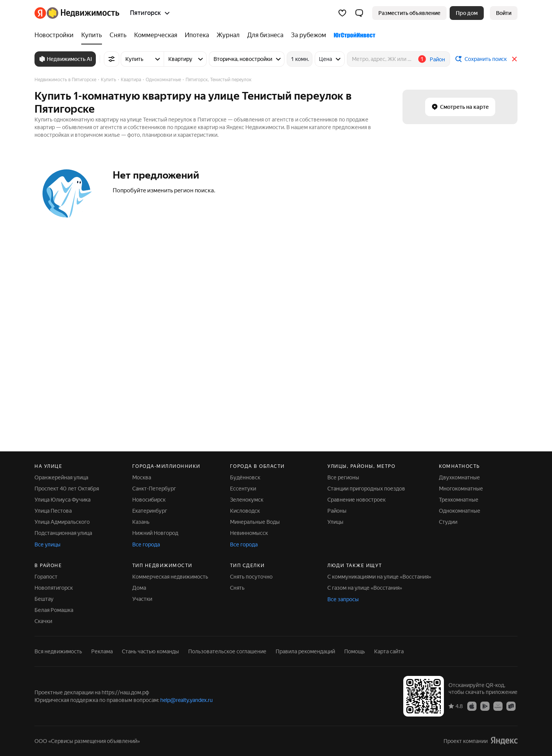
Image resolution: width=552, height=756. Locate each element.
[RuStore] (511, 706)
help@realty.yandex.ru (186, 700)
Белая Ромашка (54, 610)
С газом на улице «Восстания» (365, 588)
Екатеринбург (150, 511)
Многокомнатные (461, 489)
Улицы (335, 522)
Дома (139, 588)
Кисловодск (245, 511)
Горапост (46, 577)
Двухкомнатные (459, 477)
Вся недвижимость (58, 651)
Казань (141, 522)
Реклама (102, 651)
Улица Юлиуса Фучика (62, 500)
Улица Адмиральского (62, 522)
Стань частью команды (150, 651)
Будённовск (245, 477)
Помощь (355, 651)
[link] (504, 13)
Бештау (44, 599)
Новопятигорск (54, 588)
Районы (337, 511)
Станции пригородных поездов (366, 489)
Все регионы (343, 477)
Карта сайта (389, 651)
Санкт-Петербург (154, 489)
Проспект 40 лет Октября (67, 489)
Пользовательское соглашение (227, 651)
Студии (448, 522)
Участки (142, 599)
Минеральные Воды (255, 522)
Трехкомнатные (459, 500)
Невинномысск (249, 533)
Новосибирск (149, 500)
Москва (142, 477)
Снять (237, 588)
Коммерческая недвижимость (170, 577)
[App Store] (472, 706)
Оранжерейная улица (61, 477)
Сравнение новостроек (356, 500)
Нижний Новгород (155, 533)
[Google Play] (485, 706)
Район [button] (437, 59)
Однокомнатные (460, 511)
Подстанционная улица (63, 533)
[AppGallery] (498, 706)
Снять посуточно (251, 577)
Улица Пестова (53, 511)
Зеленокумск (247, 500)
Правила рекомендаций (305, 651)
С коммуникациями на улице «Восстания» (379, 577)
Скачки (43, 621)
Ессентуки (243, 489)
